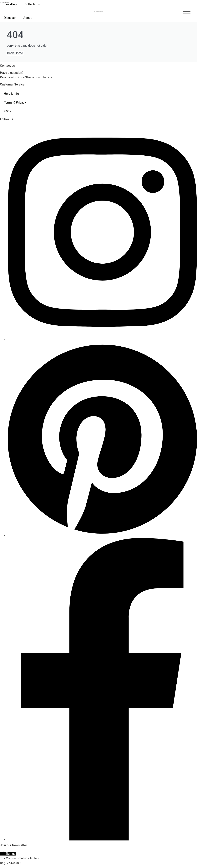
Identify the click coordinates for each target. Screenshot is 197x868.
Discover (10, 18)
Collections (32, 4)
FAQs (7, 111)
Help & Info (11, 94)
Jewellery (10, 4)
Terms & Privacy (15, 102)
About (28, 18)
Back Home (15, 53)
